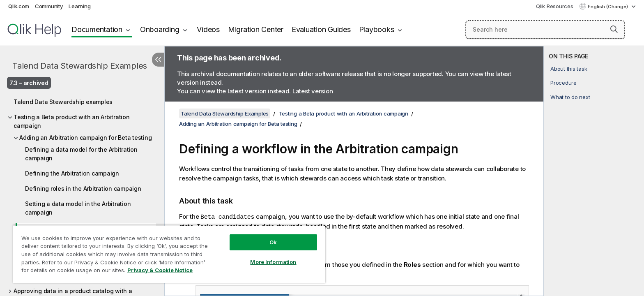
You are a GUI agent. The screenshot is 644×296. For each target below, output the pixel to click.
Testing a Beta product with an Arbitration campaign (72, 121)
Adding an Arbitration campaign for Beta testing (85, 138)
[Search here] (545, 30)
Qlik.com (19, 6)
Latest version (313, 91)
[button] (614, 29)
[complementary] (594, 171)
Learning (79, 6)
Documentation (97, 29)
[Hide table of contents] (158, 60)
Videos (208, 29)
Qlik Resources (555, 6)
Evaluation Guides (321, 29)
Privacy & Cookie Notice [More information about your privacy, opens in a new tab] (160, 270)
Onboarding (160, 29)
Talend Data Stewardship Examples (80, 66)
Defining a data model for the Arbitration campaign (81, 154)
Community (49, 6)
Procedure (563, 83)
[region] (169, 254)
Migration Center (256, 29)
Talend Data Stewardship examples (63, 102)
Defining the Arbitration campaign (72, 173)
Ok (273, 242)
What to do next (570, 97)
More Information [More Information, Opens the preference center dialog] (273, 262)
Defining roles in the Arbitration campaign (83, 188)
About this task (569, 69)
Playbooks (377, 29)
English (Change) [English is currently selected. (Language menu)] (608, 7)
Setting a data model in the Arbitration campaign (78, 208)
